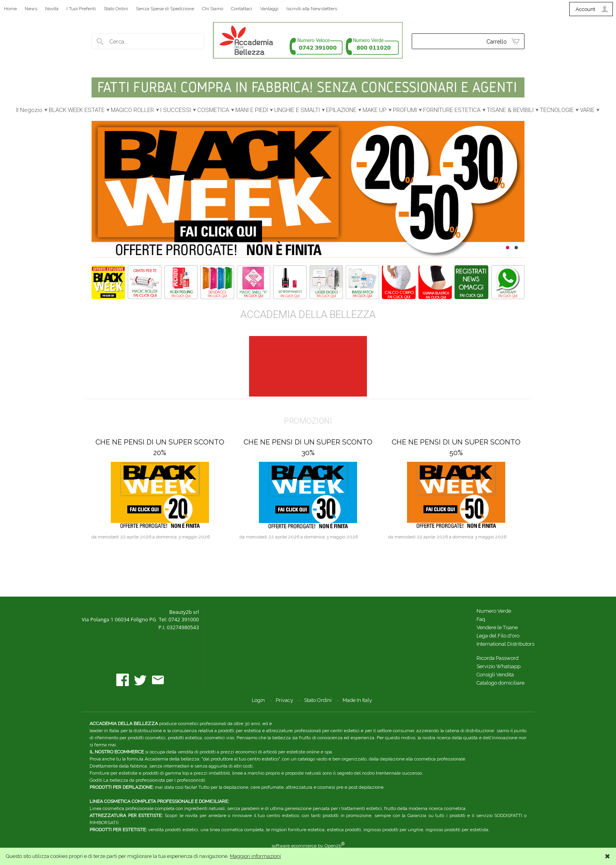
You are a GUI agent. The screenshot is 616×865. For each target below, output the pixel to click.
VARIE (587, 110)
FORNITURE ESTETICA (452, 110)
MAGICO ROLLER (132, 110)
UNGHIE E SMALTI (297, 110)
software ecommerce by (308, 846)
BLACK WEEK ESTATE (77, 110)
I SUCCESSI (176, 110)
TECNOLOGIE (557, 110)
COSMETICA (213, 110)
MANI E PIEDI (252, 110)
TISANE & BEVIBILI (510, 110)
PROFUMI (405, 110)
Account (585, 9)
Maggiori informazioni (255, 856)
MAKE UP (375, 110)
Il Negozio (29, 110)
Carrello (497, 42)
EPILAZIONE (341, 110)
